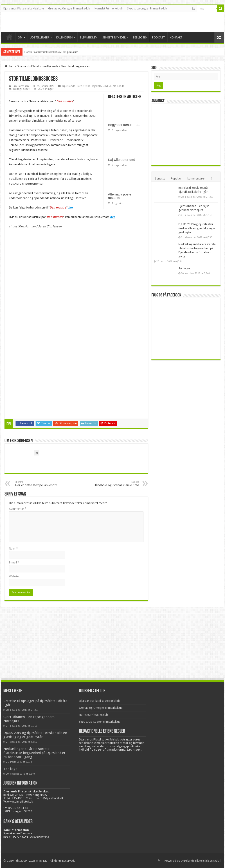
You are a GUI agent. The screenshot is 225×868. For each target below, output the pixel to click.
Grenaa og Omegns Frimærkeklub (69, 9)
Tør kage (184, 268)
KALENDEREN (64, 37)
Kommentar (18, 509)
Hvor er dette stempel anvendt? (37, 484)
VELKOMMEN (9, 37)
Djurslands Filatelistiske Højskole (24, 9)
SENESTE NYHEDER (114, 37)
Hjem (9, 66)
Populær (176, 178)
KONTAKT (176, 37)
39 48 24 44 (20, 808)
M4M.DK (41, 861)
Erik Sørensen (21, 86)
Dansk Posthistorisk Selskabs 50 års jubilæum (51, 52)
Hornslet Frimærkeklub (109, 9)
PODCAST (159, 37)
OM (20, 37)
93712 (28, 811)
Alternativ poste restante (120, 196)
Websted (15, 576)
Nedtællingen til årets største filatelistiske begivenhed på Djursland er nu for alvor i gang (34, 753)
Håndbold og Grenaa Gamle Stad (116, 484)
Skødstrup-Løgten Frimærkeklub (147, 9)
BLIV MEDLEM (89, 37)
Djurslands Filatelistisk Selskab (200, 861)
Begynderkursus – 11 (124, 125)
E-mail (14, 562)
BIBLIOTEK (140, 37)
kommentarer (196, 178)
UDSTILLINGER (39, 37)
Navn (13, 548)
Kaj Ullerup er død (122, 160)
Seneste (160, 178)
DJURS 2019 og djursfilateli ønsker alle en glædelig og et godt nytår (197, 228)
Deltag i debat (21, 89)
